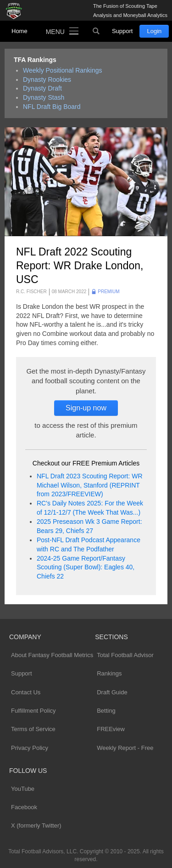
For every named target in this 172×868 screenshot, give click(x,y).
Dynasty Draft (42, 88)
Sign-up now (86, 408)
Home (19, 31)
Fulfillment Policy (33, 711)
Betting (106, 711)
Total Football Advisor (125, 655)
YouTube (23, 789)
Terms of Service (33, 729)
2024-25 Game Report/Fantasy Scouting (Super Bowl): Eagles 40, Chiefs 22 (86, 567)
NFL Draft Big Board (52, 107)
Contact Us (26, 692)
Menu (55, 32)
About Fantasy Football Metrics (52, 655)
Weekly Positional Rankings (63, 70)
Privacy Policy (30, 748)
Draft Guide (112, 692)
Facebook (24, 807)
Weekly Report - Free (125, 748)
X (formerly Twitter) (36, 825)
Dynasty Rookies (47, 79)
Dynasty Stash (44, 97)
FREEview (111, 729)
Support (122, 31)
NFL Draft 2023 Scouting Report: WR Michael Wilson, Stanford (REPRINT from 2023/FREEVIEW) (90, 485)
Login (154, 31)
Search (96, 31)
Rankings (109, 673)
